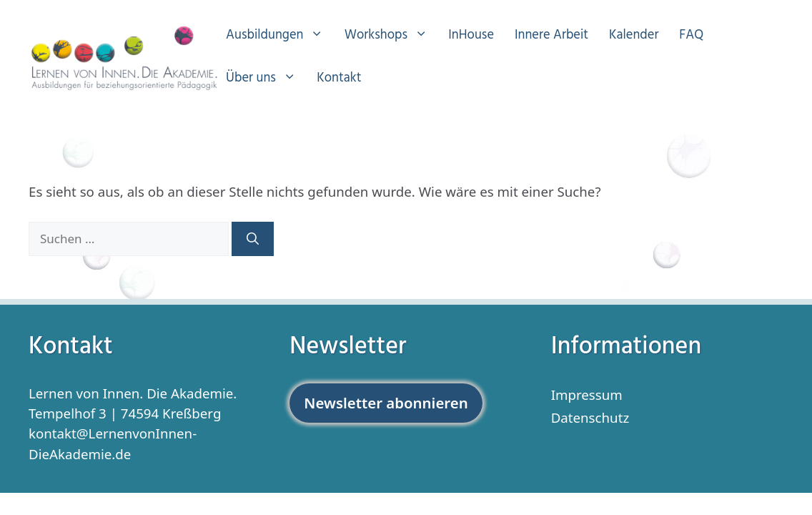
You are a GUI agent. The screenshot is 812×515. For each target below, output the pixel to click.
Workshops (393, 36)
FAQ (691, 35)
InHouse (471, 35)
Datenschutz (590, 417)
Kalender (634, 35)
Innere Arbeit (551, 35)
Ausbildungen (282, 36)
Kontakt (339, 78)
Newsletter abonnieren (386, 403)
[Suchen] (253, 239)
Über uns (268, 79)
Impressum (587, 394)
